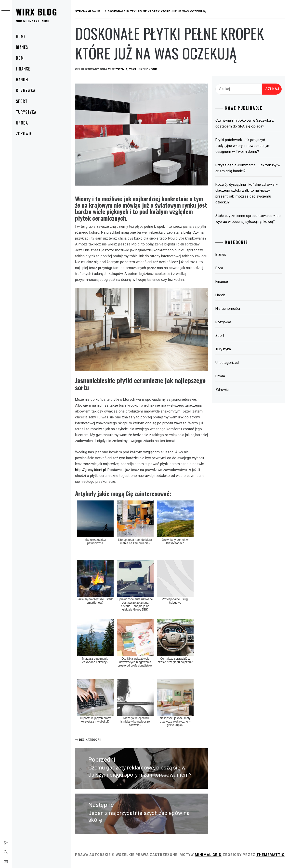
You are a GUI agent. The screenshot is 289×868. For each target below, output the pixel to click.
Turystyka (29, 112)
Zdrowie (26, 134)
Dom (22, 58)
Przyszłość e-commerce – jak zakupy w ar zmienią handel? (249, 168)
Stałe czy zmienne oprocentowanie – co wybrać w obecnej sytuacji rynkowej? (249, 219)
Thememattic (91, 858)
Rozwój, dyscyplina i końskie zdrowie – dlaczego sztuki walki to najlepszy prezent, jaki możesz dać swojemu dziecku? (247, 193)
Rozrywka (28, 90)
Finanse (25, 69)
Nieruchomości (228, 309)
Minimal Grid (210, 852)
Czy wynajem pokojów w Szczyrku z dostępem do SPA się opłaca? (245, 123)
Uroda (24, 123)
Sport (24, 101)
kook (155, 69)
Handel (25, 80)
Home (23, 36)
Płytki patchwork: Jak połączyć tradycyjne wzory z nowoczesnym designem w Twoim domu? (244, 146)
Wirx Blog (39, 12)
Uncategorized (228, 363)
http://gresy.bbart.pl (93, 468)
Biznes (24, 47)
